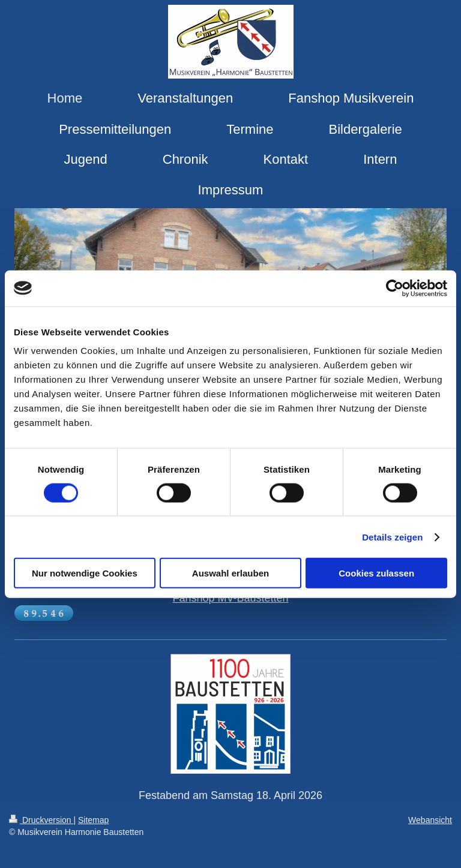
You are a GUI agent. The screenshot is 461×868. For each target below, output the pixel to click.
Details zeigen (392, 537)
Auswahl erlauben (230, 573)
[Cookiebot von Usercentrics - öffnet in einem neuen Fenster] (395, 288)
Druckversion (41, 820)
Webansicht (430, 820)
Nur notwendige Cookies (85, 573)
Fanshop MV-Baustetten (230, 598)
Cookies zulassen (376, 573)
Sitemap (93, 820)
